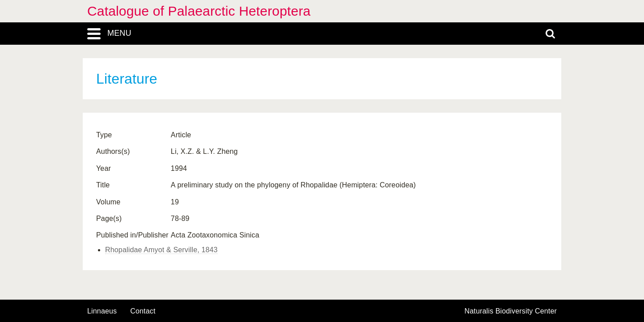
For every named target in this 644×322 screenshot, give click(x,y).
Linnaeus (102, 311)
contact (143, 311)
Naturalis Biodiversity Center (511, 311)
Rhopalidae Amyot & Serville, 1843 (161, 250)
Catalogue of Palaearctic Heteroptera (199, 11)
